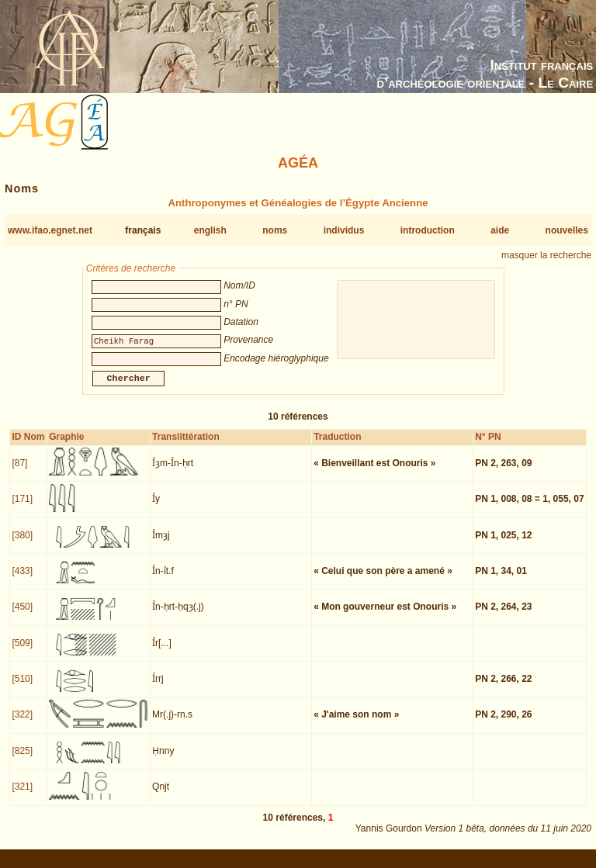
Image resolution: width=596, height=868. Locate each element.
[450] (22, 616)
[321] (22, 796)
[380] (22, 545)
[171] (22, 508)
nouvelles (567, 230)
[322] (22, 724)
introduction (428, 230)
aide (500, 230)
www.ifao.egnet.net (50, 230)
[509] (22, 652)
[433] (22, 580)
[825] (22, 760)
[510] (22, 688)
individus (344, 230)
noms (275, 230)
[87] (19, 472)
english (210, 230)
